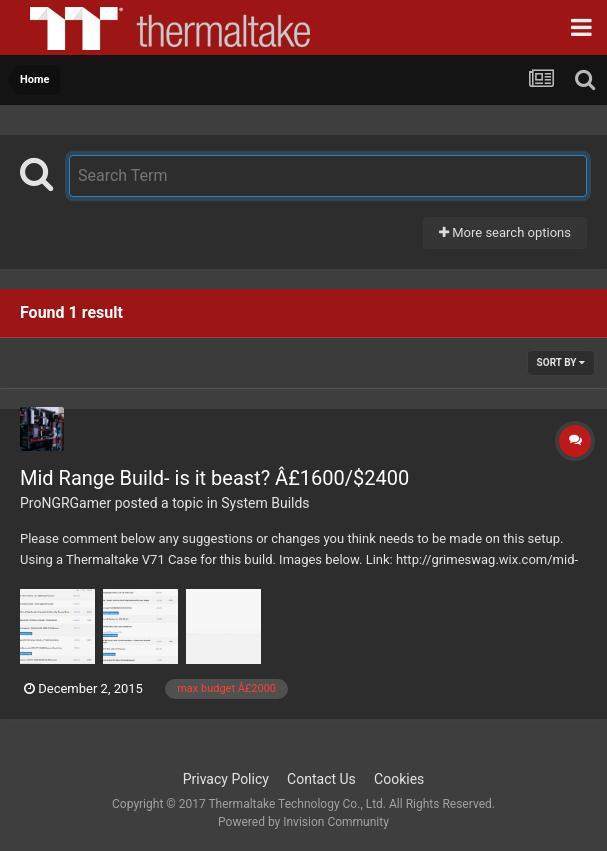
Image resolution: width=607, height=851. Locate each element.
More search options (505, 232)
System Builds (265, 503)
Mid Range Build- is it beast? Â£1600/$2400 (214, 478)
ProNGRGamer (65, 503)
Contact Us (321, 779)
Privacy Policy (226, 779)
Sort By (561, 362)
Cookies (399, 779)
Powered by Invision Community (303, 822)
